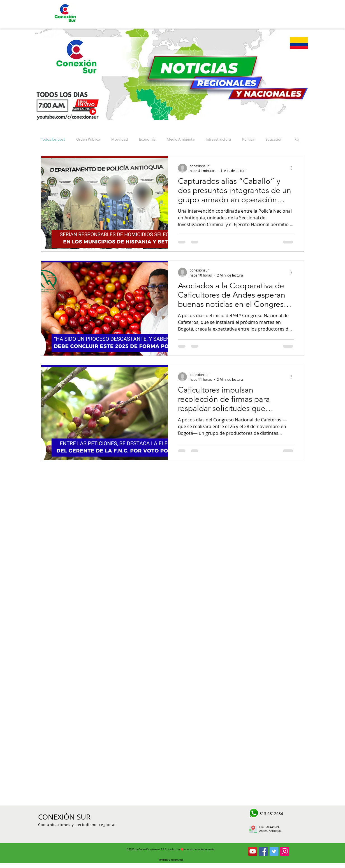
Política (248, 139)
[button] (297, 140)
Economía (147, 139)
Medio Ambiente (181, 139)
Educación (274, 139)
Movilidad (120, 139)
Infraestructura (218, 139)
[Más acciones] (293, 168)
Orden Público (88, 139)
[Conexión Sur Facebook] (263, 851)
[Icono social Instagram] (285, 851)
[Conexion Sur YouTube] (253, 851)
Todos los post (53, 139)
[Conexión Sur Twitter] (274, 851)
